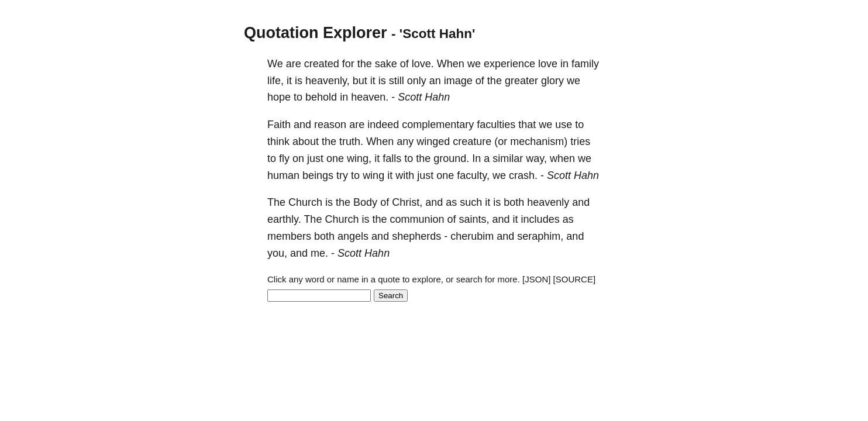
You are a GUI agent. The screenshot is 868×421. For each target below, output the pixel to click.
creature (472, 142)
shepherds (416, 236)
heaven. (370, 97)
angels (353, 236)
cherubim (472, 236)
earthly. (284, 219)
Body (365, 202)
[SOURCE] (575, 279)
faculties (496, 125)
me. (319, 253)
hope (279, 97)
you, (277, 253)
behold (321, 97)
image (458, 81)
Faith (279, 125)
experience (509, 64)
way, (536, 158)
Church (305, 202)
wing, (359, 158)
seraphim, (540, 236)
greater (521, 81)
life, (275, 81)
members (289, 236)
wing (373, 175)
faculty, (473, 175)
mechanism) (539, 142)
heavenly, (328, 81)
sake (386, 64)
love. (423, 64)
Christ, (407, 202)
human (283, 175)
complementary (438, 125)
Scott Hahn (424, 97)
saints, (474, 219)
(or (501, 142)
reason (330, 125)
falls (392, 158)
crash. (523, 175)
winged (433, 142)
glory (552, 81)
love (548, 64)
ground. (451, 158)
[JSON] (536, 279)
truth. (351, 142)
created (322, 64)
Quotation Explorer (316, 33)
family (585, 64)
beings (318, 175)
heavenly (548, 202)
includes (540, 219)
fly (284, 158)
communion (417, 219)
